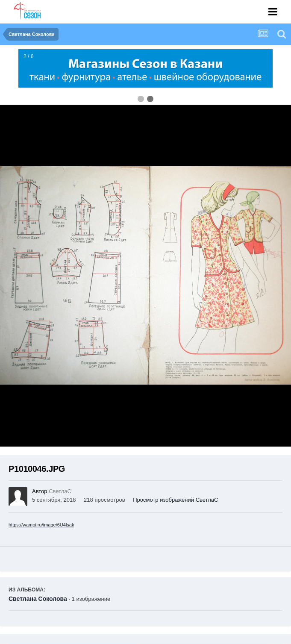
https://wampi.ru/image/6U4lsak (41, 525)
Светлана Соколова (38, 599)
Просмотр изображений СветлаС (175, 500)
